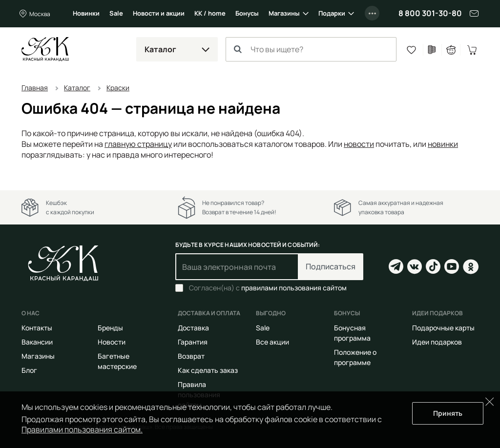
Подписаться (331, 266)
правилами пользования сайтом (294, 288)
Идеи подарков (437, 342)
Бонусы (247, 13)
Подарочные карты (443, 328)
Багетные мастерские (117, 361)
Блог (29, 370)
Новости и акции (159, 13)
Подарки (332, 13)
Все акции (272, 342)
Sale (116, 13)
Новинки (86, 13)
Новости (112, 342)
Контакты (37, 328)
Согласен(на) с (268, 288)
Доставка (193, 328)
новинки (443, 144)
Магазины (284, 13)
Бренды (110, 328)
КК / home (210, 13)
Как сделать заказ (208, 370)
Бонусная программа (352, 333)
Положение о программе (355, 357)
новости (359, 144)
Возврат (191, 356)
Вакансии (37, 342)
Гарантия (193, 342)
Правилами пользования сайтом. (82, 429)
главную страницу (138, 144)
